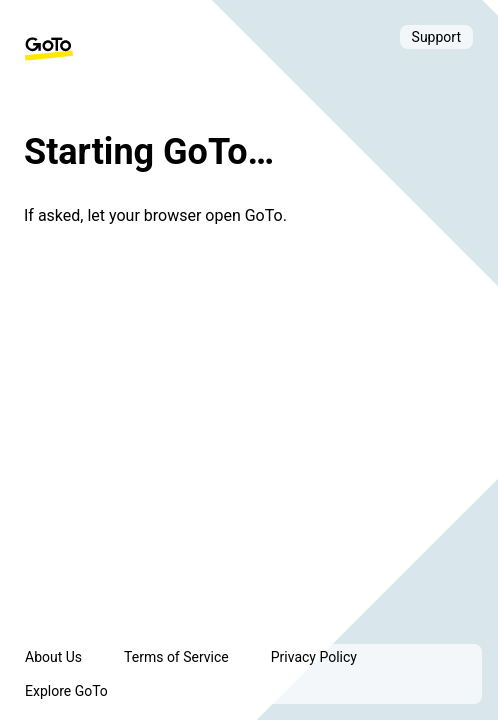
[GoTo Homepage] (49, 49)
